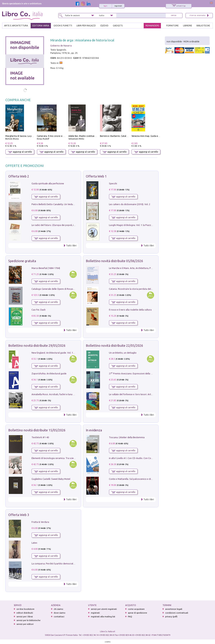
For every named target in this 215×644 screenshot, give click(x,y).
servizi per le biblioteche (28, 620)
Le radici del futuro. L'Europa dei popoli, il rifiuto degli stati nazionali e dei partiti (73, 225)
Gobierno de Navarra (61, 46)
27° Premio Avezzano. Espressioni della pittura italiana (137, 373)
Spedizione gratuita (22, 261)
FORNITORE (172, 26)
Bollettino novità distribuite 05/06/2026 (114, 261)
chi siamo (58, 609)
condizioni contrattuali (177, 613)
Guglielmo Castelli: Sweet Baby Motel (51, 479)
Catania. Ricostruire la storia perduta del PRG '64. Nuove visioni (142, 289)
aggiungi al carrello (20, 152)
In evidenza (94, 430)
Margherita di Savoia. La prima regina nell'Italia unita (32, 136)
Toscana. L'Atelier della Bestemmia (127, 437)
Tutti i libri (71, 246)
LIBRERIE (188, 26)
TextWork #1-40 (40, 437)
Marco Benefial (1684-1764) (46, 268)
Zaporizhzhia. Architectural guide (49, 373)
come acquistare (136, 609)
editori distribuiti (25, 613)
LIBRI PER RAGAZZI (86, 26)
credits (108, 642)
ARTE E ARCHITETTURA (16, 26)
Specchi (113, 183)
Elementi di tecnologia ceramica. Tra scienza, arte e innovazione (65, 458)
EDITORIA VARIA (41, 26)
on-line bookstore (25, 609)
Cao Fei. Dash (39, 310)
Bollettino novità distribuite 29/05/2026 (37, 345)
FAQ (130, 616)
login (105, 6)
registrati (118, 6)
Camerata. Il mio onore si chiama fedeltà (58, 136)
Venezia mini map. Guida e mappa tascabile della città (159, 136)
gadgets (118, 26)
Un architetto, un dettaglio (123, 353)
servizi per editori (25, 624)
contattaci (59, 616)
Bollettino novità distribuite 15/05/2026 (37, 430)
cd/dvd (104, 26)
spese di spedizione (138, 613)
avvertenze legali (174, 609)
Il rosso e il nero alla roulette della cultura (130, 310)
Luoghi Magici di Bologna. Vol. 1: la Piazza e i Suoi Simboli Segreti (143, 225)
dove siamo (60, 613)
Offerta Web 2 (19, 176)
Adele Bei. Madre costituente (83, 136)
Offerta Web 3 (19, 515)
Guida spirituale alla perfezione (48, 183)
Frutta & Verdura (40, 522)
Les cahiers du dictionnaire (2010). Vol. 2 (130, 204)
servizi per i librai (25, 616)
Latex (34, 543)
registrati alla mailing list (103, 616)
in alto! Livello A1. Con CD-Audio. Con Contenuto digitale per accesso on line (148, 458)
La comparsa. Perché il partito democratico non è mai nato (62, 563)
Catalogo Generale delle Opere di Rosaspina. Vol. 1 (58, 289)
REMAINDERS (152, 26)
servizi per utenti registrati (104, 609)
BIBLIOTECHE (203, 26)
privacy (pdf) (171, 616)
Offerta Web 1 (96, 176)
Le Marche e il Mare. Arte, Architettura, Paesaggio (135, 268)
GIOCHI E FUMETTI (63, 26)
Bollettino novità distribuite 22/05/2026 (114, 345)
